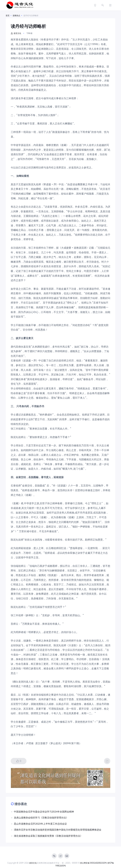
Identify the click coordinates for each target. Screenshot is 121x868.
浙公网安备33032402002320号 (93, 863)
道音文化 (16, 33)
